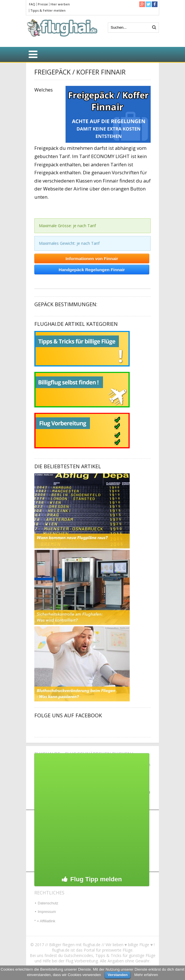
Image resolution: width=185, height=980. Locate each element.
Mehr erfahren (146, 975)
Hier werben (60, 4)
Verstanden (117, 975)
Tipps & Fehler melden (48, 10)
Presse (43, 4)
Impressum (47, 912)
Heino (38, 282)
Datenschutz (48, 903)
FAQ (32, 4)
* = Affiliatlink (45, 921)
